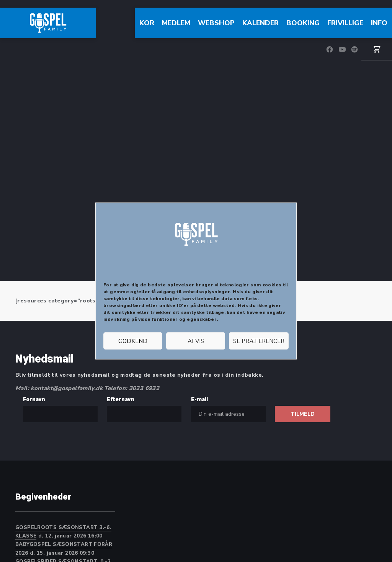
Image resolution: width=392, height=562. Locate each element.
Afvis (196, 341)
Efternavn (121, 399)
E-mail (199, 399)
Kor (147, 23)
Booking (303, 23)
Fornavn (34, 399)
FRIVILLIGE (345, 23)
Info (379, 23)
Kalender (261, 23)
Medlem (176, 23)
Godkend (133, 341)
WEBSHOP (216, 23)
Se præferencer (259, 341)
